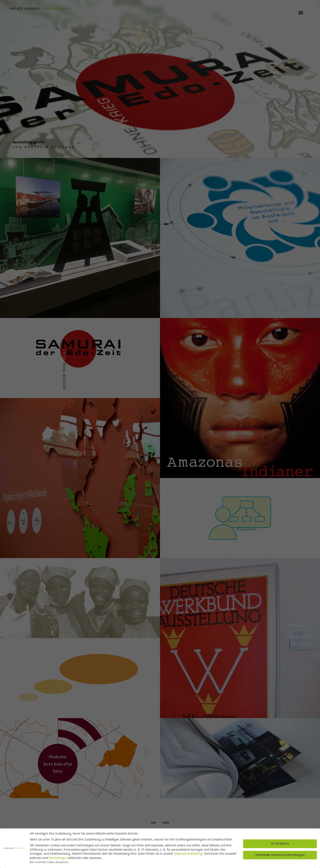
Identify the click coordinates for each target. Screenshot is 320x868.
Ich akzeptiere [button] (280, 843)
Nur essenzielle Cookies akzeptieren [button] (49, 862)
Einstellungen (58, 858)
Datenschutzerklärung (188, 854)
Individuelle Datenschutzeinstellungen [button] (280, 855)
